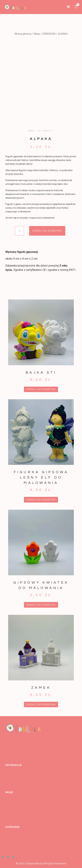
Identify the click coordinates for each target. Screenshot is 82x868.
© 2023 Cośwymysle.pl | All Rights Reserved (41, 864)
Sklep (37, 34)
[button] (68, 6)
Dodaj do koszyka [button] (41, 389)
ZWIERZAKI (49, 34)
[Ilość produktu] (19, 231)
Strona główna (23, 34)
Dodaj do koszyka (47, 231)
